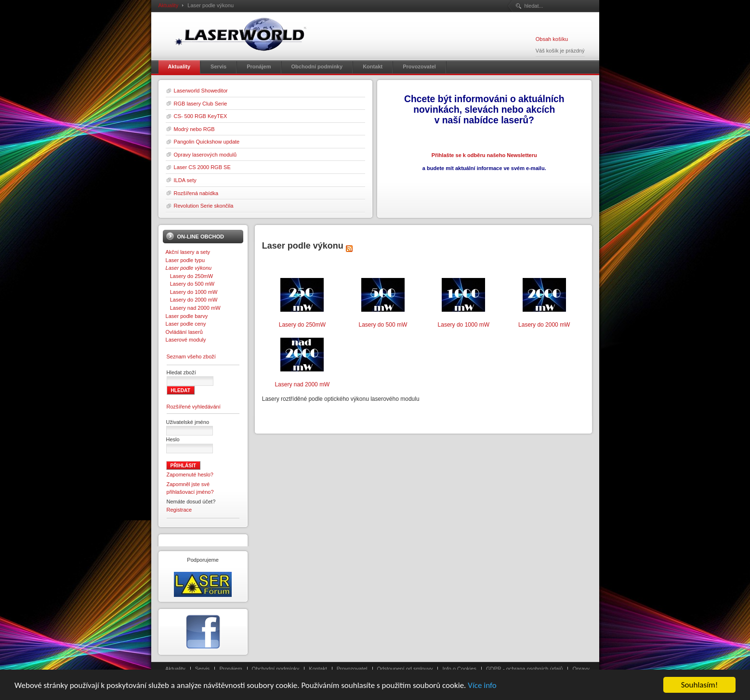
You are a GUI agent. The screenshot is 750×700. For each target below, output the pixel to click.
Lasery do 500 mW (190, 284)
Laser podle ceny (186, 324)
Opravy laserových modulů (205, 155)
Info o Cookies (459, 669)
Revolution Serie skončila (204, 206)
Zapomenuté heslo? (190, 475)
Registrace (179, 510)
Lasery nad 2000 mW (193, 308)
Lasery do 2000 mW (192, 300)
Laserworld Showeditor (201, 91)
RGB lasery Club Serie (201, 104)
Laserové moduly (186, 340)
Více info (482, 694)
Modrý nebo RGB (194, 129)
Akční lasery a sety (188, 252)
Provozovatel (352, 669)
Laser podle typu (185, 260)
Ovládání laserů (184, 332)
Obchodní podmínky (276, 669)
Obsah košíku (552, 39)
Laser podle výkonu (189, 268)
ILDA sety (185, 180)
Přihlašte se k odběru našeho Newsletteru (484, 155)
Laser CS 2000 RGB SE (202, 167)
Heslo (173, 439)
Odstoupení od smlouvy (405, 669)
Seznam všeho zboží (191, 357)
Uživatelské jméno (188, 422)
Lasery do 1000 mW (192, 292)
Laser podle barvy (187, 316)
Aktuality (169, 5)
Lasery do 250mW (190, 276)
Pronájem (230, 669)
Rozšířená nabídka (196, 193)
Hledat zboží (181, 372)
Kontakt (318, 669)
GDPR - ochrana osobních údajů (524, 669)
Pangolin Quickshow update (207, 142)
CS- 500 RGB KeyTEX (201, 116)
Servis (203, 669)
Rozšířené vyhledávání (194, 407)
